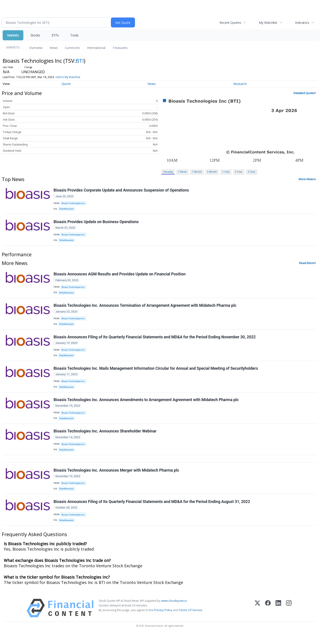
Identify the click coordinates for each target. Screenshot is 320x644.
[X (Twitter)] (257, 618)
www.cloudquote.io (174, 610)
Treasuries (120, 48)
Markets (13, 35)
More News (306, 179)
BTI (80, 61)
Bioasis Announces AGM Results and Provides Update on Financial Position (120, 276)
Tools (74, 35)
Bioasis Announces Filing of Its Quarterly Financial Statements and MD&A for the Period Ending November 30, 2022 (155, 341)
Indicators (302, 23)
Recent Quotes (230, 23)
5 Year (252, 172)
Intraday (168, 172)
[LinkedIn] (278, 618)
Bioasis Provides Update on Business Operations (96, 223)
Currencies (72, 48)
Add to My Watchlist (68, 77)
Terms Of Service (191, 620)
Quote (66, 84)
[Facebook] (268, 618)
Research (240, 84)
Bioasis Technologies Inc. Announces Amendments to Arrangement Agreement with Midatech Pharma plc (146, 405)
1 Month (197, 172)
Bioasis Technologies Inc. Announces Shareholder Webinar (105, 438)
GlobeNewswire (67, 209)
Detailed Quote (304, 93)
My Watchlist (268, 23)
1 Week (182, 172)
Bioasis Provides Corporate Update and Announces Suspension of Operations (121, 190)
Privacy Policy (163, 620)
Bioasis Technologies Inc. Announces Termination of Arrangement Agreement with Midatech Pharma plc (145, 308)
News (54, 48)
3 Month (212, 172)
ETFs (55, 35)
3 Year (239, 172)
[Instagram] (289, 618)
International (96, 48)
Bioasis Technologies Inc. (74, 203)
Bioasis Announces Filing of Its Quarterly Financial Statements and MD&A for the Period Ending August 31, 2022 (152, 510)
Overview (36, 48)
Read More (307, 265)
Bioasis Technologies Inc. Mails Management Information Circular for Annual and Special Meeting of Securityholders (156, 373)
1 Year (226, 172)
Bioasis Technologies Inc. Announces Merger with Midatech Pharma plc (117, 478)
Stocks (35, 35)
